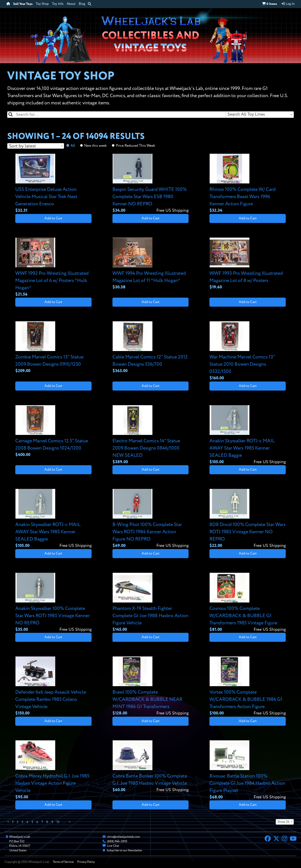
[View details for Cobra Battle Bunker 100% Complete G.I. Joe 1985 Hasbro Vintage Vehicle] (151, 767)
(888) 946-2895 (117, 841)
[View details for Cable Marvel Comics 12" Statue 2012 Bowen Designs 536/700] (151, 348)
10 (58, 822)
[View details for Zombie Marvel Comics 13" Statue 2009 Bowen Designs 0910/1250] (53, 348)
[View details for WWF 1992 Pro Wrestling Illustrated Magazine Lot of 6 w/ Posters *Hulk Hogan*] (53, 268)
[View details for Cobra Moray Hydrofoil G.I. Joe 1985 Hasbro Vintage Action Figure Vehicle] (53, 770)
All (73, 146)
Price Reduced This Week (136, 146)
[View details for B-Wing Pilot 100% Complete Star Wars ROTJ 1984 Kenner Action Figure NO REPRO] (151, 519)
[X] (276, 839)
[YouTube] (293, 839)
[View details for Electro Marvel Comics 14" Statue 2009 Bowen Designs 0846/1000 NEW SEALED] (151, 435)
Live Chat (113, 846)
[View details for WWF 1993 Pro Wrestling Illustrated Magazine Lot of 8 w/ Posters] (248, 264)
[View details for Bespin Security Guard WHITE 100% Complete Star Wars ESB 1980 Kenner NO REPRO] (151, 184)
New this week (95, 146)
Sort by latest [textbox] (22, 146)
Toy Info (58, 4)
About (71, 4)
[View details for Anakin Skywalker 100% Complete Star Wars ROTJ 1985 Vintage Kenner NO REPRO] (53, 603)
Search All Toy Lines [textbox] (246, 114)
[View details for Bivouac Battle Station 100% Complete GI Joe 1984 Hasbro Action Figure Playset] (248, 770)
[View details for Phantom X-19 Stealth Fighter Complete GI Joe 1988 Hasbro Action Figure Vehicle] (151, 603)
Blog (82, 4)
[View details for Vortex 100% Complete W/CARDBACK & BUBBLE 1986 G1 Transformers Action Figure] (248, 686)
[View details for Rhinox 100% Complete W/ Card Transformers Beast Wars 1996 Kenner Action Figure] (248, 184)
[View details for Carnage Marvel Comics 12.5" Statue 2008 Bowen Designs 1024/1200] (53, 432)
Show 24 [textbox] (283, 822)
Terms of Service (63, 862)
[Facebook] (268, 839)
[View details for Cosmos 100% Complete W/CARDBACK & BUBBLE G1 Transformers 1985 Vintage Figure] (248, 603)
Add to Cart (53, 218)
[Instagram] (285, 839)
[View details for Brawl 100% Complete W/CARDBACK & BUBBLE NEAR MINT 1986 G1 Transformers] (151, 686)
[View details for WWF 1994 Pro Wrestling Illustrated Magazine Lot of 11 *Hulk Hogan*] (151, 264)
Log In (288, 4)
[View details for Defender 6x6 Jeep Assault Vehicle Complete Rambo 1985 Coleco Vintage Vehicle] (53, 686)
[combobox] (260, 115)
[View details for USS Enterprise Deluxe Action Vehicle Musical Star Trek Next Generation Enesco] (53, 184)
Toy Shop (42, 4)
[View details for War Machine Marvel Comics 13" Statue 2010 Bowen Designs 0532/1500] (248, 351)
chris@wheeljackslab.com (123, 837)
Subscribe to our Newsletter (124, 850)
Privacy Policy (86, 862)
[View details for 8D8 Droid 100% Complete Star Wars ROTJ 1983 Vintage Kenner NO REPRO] (248, 519)
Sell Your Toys (23, 4)
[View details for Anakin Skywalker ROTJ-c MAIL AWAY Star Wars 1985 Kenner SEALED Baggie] (248, 435)
